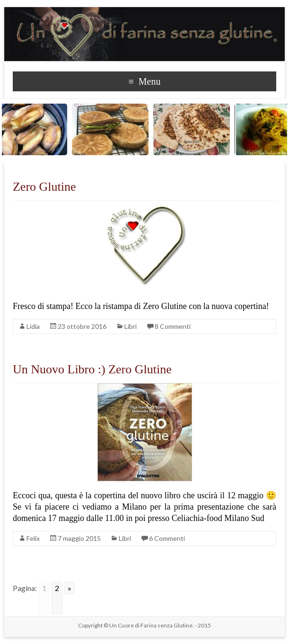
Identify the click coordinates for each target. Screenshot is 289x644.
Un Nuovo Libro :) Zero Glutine (92, 369)
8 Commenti (173, 326)
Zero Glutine (44, 187)
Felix (33, 538)
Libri (131, 326)
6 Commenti (167, 538)
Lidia (33, 326)
